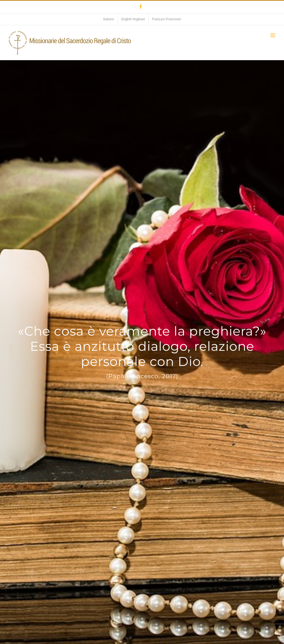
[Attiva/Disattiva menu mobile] (273, 35)
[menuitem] (109, 19)
